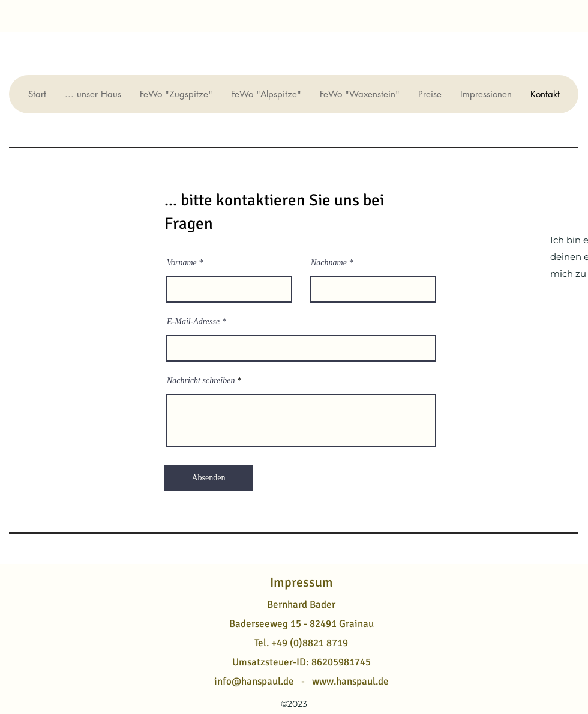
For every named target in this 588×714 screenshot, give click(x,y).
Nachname (329, 263)
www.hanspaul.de (350, 681)
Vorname (182, 263)
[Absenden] (208, 478)
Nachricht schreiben (201, 381)
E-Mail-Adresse (193, 322)
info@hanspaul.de (254, 681)
